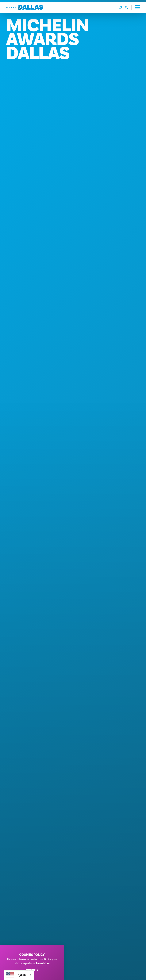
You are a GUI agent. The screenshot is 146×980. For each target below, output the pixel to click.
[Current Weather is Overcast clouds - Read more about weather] (120, 7)
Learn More (43, 964)
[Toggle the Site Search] (128, 7)
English (16, 975)
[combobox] (19, 975)
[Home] (25, 7)
